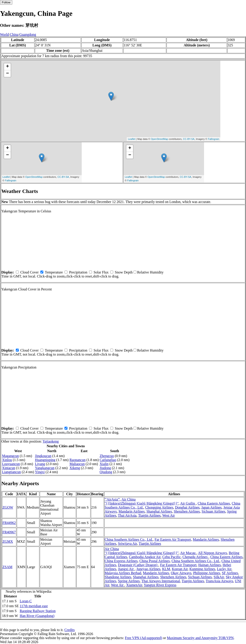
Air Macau (188, 553)
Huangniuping (45, 460)
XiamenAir (134, 585)
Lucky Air (224, 569)
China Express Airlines (121, 561)
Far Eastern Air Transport (173, 539)
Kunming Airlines (202, 569)
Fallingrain (214, 139)
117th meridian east (34, 606)
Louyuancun (11, 464)
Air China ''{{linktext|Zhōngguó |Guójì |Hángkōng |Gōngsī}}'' (142, 501)
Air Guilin (188, 503)
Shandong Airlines (118, 577)
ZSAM (7, 567)
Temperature (54, 272)
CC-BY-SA (189, 139)
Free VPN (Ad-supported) (143, 638)
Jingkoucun (43, 456)
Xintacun (9, 468)
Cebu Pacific (171, 557)
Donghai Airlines (187, 507)
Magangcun (10, 456)
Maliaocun (77, 464)
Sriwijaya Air (127, 544)
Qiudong (106, 472)
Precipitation (78, 272)
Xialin (104, 464)
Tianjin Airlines (149, 515)
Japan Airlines (212, 507)
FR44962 (9, 523)
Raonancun (77, 460)
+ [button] (7, 67)
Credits (69, 630)
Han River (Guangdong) (37, 616)
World (4, 34)
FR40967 (9, 532)
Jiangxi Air (126, 569)
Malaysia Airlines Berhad (123, 573)
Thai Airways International (161, 581)
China (14, 34)
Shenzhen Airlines (187, 511)
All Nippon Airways (213, 553)
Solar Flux (101, 272)
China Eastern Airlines (214, 503)
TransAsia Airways (220, 581)
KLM (166, 569)
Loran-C (26, 601)
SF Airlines (230, 573)
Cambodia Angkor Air (145, 557)
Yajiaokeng (51, 441)
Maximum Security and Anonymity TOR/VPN (200, 638)
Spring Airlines (129, 581)
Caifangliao (108, 460)
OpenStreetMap (159, 139)
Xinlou (7, 460)
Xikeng (75, 468)
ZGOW (8, 507)
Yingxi (40, 472)
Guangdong (28, 34)
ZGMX (8, 541)
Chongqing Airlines (159, 507)
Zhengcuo (107, 456)
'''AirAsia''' (112, 499)
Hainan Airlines (210, 565)
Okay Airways (181, 573)
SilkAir (219, 577)
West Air (169, 515)
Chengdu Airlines (195, 557)
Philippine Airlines (206, 573)
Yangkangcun (45, 468)
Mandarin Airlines (132, 511)
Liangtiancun (11, 472)
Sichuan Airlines (213, 511)
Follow (6, 2)
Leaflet (132, 139)
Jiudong (105, 468)
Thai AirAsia (127, 515)
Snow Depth (124, 272)
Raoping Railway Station (38, 611)
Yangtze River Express (160, 585)
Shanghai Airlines (159, 511)
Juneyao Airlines (148, 569)
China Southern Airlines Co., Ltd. (129, 539)
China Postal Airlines (154, 561)
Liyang (40, 464)
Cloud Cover (29, 272)
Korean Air (180, 569)
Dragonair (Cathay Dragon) (138, 565)
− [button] (7, 74)
